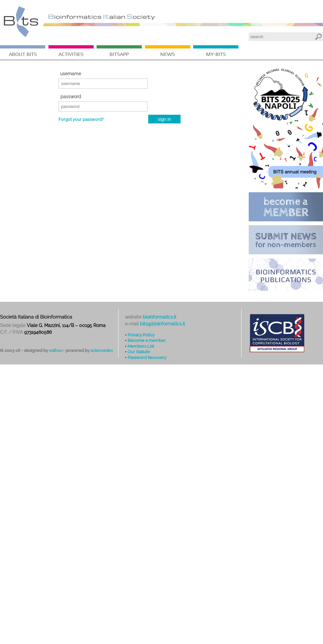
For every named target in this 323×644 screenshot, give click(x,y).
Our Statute (139, 352)
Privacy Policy (141, 335)
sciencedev (102, 350)
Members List (141, 346)
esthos (56, 350)
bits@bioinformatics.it (162, 324)
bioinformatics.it (160, 317)
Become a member (147, 340)
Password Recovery (147, 357)
